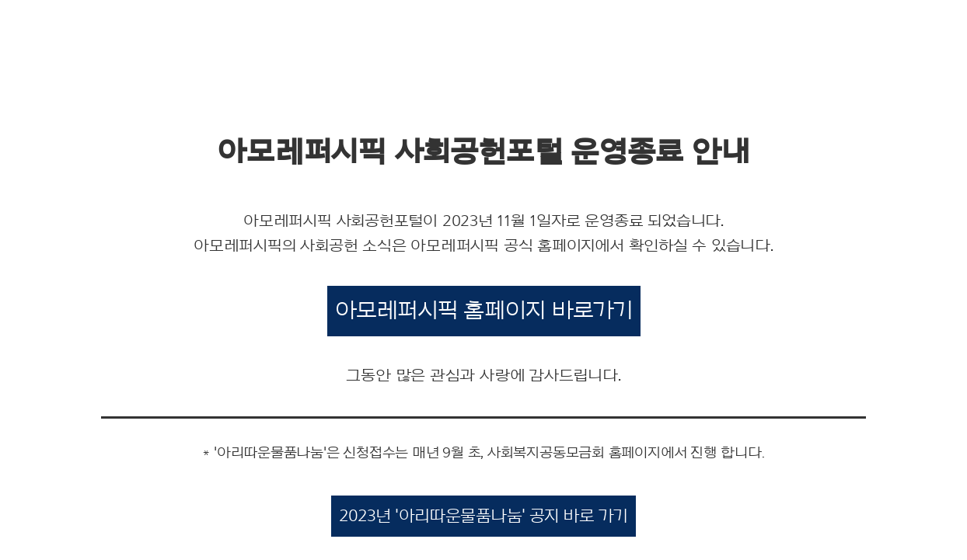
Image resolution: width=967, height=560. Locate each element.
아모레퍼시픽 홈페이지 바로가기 (484, 311)
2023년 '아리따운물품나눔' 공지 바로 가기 (483, 516)
